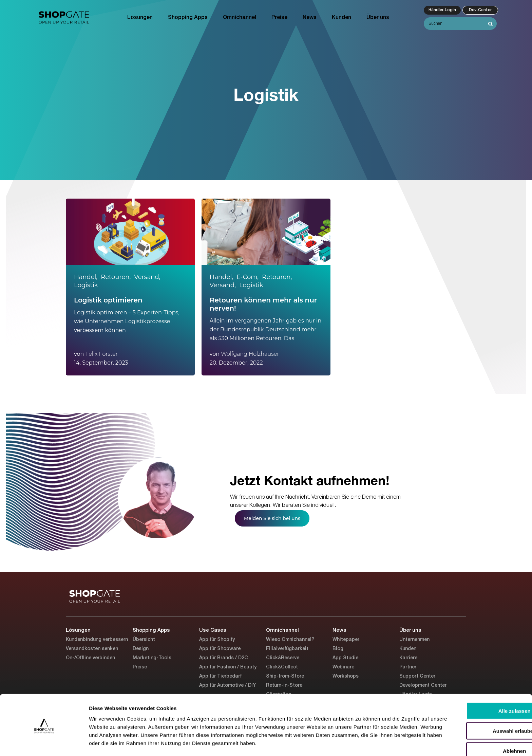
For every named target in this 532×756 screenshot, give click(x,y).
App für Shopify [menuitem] (217, 640)
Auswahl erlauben (475, 708)
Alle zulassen (475, 688)
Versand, (147, 277)
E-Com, (248, 277)
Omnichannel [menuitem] (240, 18)
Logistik (86, 285)
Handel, (86, 277)
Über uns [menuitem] (378, 18)
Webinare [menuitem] (343, 667)
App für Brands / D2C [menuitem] (224, 658)
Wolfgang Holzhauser (250, 354)
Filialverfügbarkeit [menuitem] (287, 649)
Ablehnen (475, 728)
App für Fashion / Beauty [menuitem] (228, 667)
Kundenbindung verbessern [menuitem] (97, 640)
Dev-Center (480, 10)
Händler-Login (442, 10)
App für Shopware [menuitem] (220, 649)
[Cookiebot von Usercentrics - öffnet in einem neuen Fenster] (44, 743)
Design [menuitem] (141, 649)
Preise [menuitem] (279, 18)
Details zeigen (361, 743)
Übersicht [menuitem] (144, 640)
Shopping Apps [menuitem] (188, 18)
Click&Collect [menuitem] (282, 667)
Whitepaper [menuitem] (346, 640)
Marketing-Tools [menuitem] (152, 658)
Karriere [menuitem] (408, 658)
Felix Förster (101, 354)
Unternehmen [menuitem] (414, 640)
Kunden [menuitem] (341, 18)
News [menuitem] (310, 18)
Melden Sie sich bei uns (272, 518)
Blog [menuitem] (338, 649)
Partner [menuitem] (408, 667)
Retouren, (116, 277)
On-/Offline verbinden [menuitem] (90, 658)
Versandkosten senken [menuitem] (92, 649)
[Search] (460, 24)
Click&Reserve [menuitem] (283, 658)
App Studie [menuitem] (345, 658)
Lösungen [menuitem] (140, 18)
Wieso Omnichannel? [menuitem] (290, 640)
